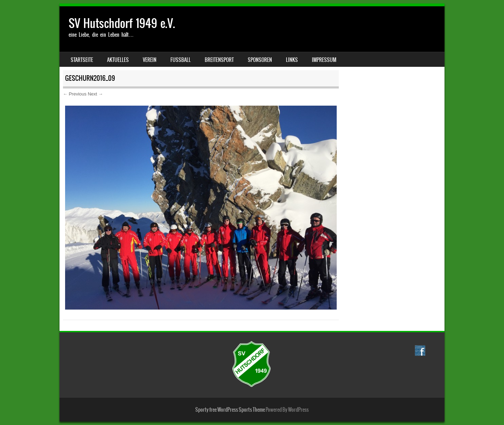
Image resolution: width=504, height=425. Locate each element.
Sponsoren (260, 60)
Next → (95, 94)
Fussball (181, 60)
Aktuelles (118, 60)
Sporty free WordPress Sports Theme (230, 410)
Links (292, 60)
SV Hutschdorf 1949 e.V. (122, 23)
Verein (150, 60)
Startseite (82, 60)
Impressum (324, 60)
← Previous (75, 94)
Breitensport (219, 60)
